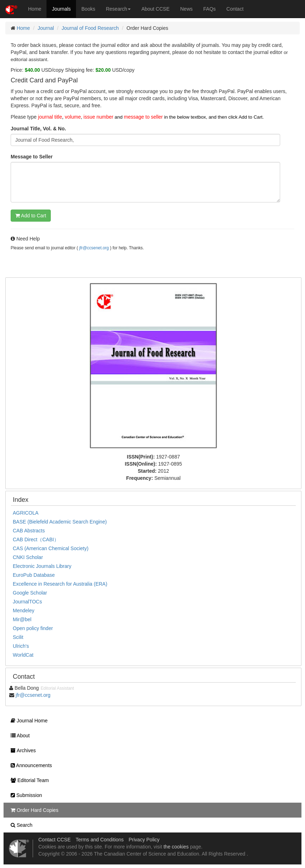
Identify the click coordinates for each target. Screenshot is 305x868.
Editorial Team (28, 780)
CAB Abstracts (29, 531)
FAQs (210, 9)
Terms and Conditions (100, 840)
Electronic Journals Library (42, 566)
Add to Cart (31, 216)
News (187, 9)
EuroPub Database (34, 575)
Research (118, 9)
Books (88, 9)
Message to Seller (32, 157)
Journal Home (27, 721)
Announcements (29, 765)
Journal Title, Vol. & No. (38, 129)
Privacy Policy (144, 840)
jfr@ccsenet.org (94, 248)
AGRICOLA (26, 513)
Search (20, 825)
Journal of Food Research (90, 28)
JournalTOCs (27, 602)
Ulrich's (21, 646)
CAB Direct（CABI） (36, 539)
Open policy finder (33, 628)
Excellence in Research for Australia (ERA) (60, 584)
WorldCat (23, 655)
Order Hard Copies (33, 810)
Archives (21, 750)
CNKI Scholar (28, 557)
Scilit (18, 637)
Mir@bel (22, 619)
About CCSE (155, 9)
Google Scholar (30, 593)
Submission (24, 795)
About (18, 736)
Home (35, 9)
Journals (61, 9)
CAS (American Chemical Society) (51, 548)
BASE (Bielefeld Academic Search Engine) (60, 522)
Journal (46, 28)
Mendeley (24, 611)
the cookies (176, 847)
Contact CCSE (55, 840)
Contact (235, 9)
